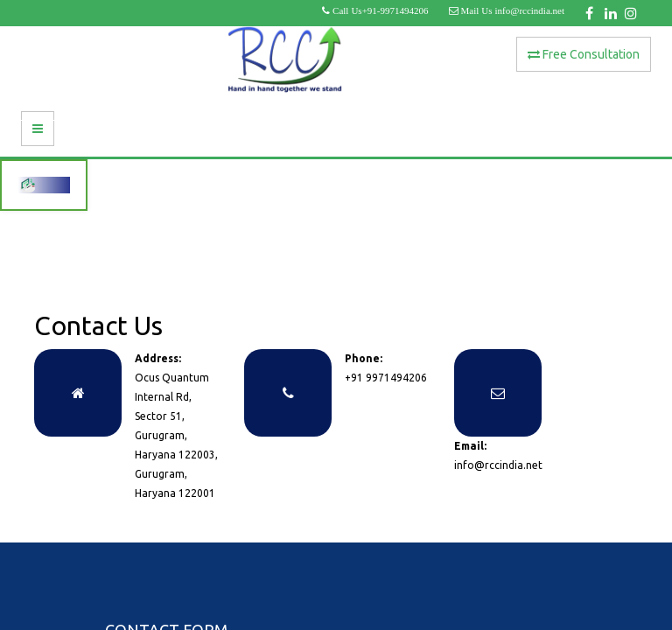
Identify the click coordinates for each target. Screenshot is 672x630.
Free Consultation (584, 54)
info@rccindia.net (498, 465)
